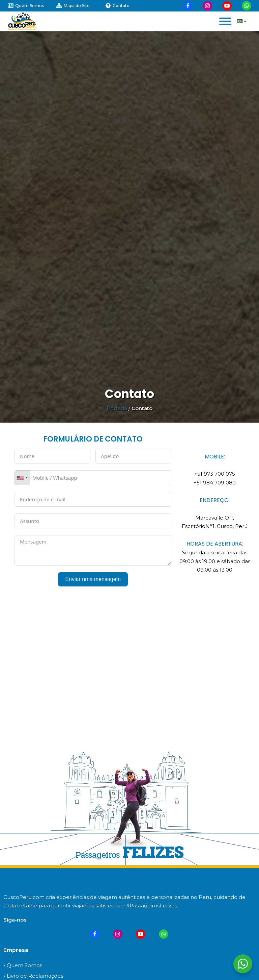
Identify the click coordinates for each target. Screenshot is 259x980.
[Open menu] (225, 21)
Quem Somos (24, 965)
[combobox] (22, 478)
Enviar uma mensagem (93, 579)
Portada (117, 408)
